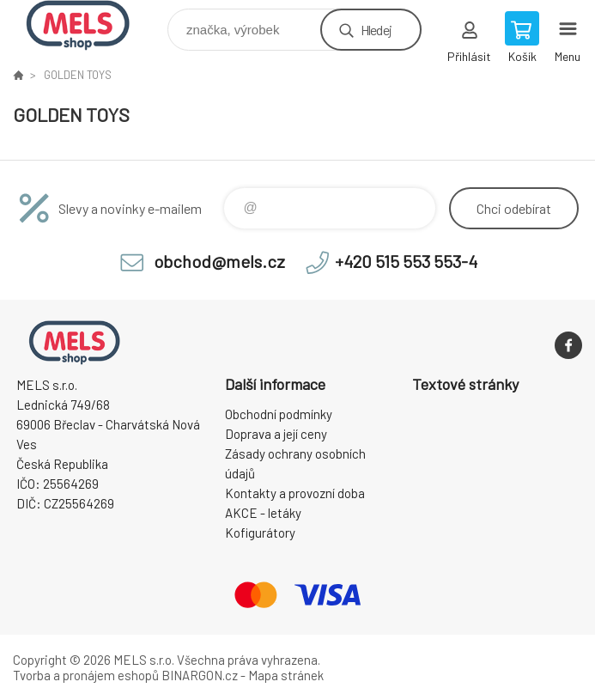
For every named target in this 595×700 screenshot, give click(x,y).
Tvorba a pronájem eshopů (86, 675)
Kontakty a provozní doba (295, 493)
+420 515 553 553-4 (406, 261)
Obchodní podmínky (279, 414)
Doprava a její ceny (276, 434)
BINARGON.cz (200, 675)
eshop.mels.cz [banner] (89, 25)
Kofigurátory (260, 533)
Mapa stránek (286, 675)
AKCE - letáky (263, 513)
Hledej (376, 30)
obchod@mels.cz (219, 261)
